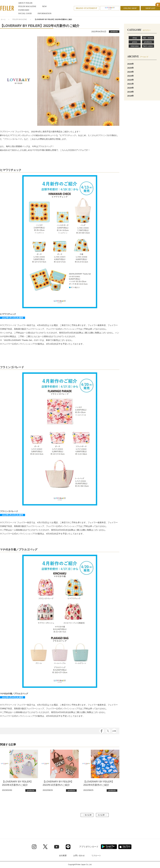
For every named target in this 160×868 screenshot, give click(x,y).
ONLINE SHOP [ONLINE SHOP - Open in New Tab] (130, 8)
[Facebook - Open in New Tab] (102, 731)
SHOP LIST (150, 8)
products (148, 42)
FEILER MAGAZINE (20, 19)
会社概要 (63, 855)
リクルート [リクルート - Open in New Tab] (96, 855)
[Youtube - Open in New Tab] (57, 847)
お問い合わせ (79, 855)
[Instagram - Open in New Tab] (34, 847)
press (135, 42)
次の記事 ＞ (102, 815)
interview (135, 46)
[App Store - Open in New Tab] (125, 847)
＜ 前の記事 (87, 815)
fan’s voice (148, 46)
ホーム (3, 19)
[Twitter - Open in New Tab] (45, 847)
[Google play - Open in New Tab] (109, 847)
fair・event (148, 38)
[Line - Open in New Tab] (68, 847)
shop (135, 38)
